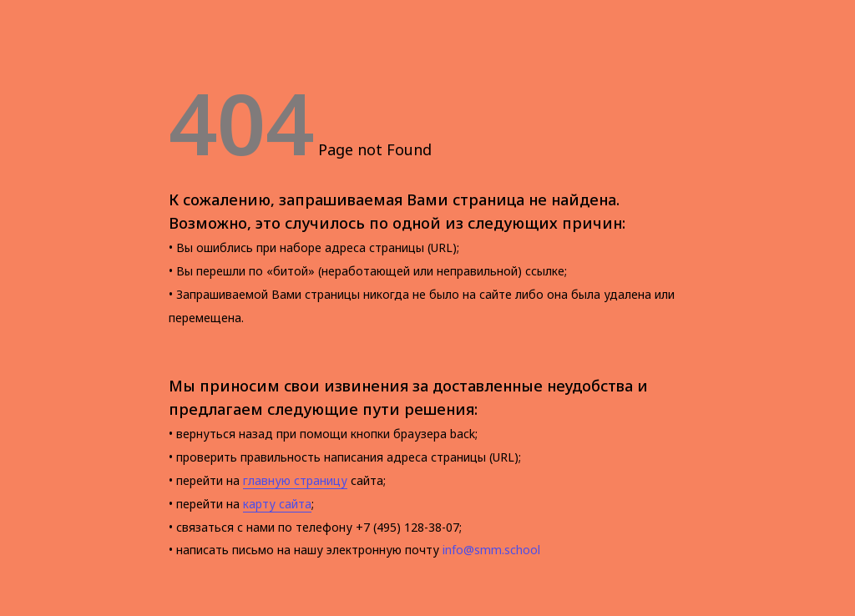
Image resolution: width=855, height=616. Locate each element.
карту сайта (277, 504)
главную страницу (295, 480)
